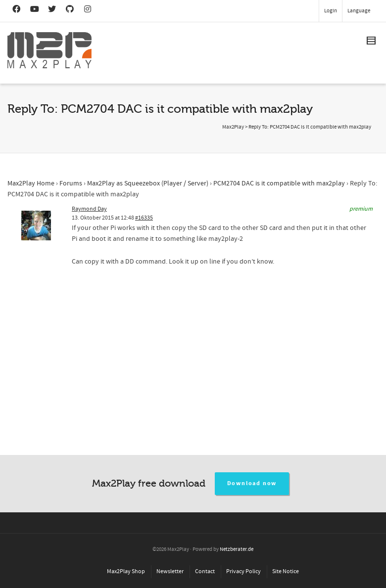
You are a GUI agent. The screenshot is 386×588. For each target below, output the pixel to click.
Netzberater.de (237, 549)
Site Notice (286, 571)
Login (331, 11)
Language (359, 11)
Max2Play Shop (126, 571)
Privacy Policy (243, 571)
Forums (71, 183)
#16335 (144, 218)
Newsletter (170, 571)
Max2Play (233, 127)
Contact (205, 571)
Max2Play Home (31, 183)
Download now (252, 483)
